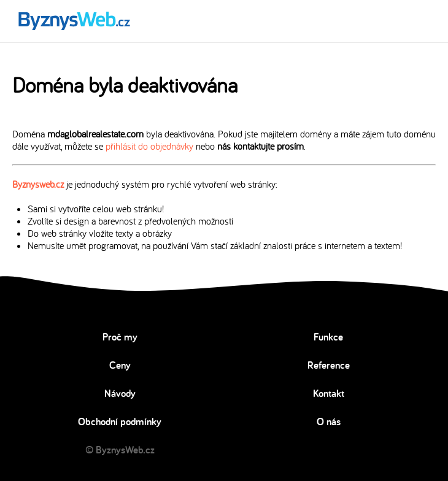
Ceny (120, 365)
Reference (329, 365)
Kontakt (329, 393)
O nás (329, 421)
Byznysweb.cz (38, 184)
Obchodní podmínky (120, 421)
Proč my (120, 337)
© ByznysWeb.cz (120, 450)
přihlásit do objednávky (149, 146)
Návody (120, 393)
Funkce (328, 337)
